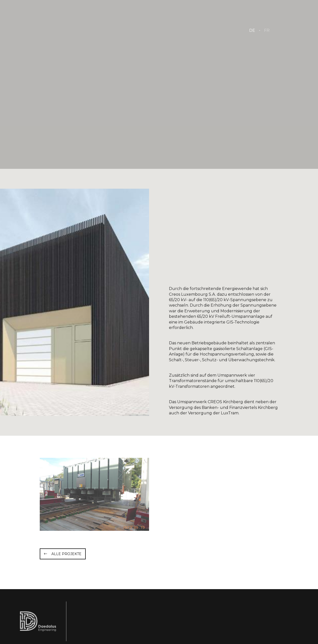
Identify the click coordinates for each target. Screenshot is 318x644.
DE (252, 30)
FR (267, 30)
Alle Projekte (66, 554)
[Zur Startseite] (70, 30)
